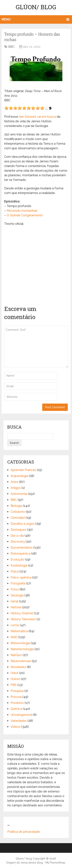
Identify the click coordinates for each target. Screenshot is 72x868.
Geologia (17, 595)
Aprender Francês (23, 470)
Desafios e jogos (23, 524)
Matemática (19, 631)
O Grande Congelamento (25, 215)
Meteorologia (20, 643)
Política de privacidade (24, 832)
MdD (14, 637)
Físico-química (21, 577)
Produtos (17, 703)
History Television (23, 619)
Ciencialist (18, 518)
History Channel (22, 613)
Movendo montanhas (22, 211)
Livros (15, 625)
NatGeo (16, 655)
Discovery (18, 542)
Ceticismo (18, 512)
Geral (14, 601)
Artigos (16, 488)
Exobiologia (19, 565)
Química (16, 709)
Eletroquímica (20, 554)
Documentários (22, 548)
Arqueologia (19, 476)
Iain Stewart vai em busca (38, 117)
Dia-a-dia (17, 536)
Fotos (15, 589)
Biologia (16, 506)
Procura (16, 697)
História (16, 607)
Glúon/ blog (36, 7)
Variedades (19, 721)
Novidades (18, 667)
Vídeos (16, 727)
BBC (11, 47)
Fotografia (18, 583)
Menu (6, 19)
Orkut (14, 673)
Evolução (17, 559)
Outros (15, 679)
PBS (14, 685)
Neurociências (21, 661)
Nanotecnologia (22, 649)
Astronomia (19, 494)
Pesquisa (17, 691)
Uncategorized (21, 715)
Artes (14, 482)
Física (15, 571)
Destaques (18, 530)
